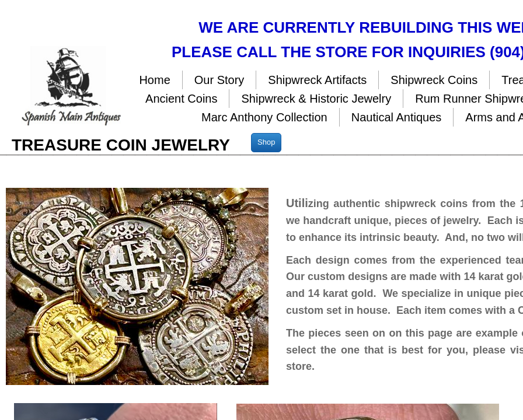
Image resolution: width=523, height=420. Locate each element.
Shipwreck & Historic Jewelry (316, 99)
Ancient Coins (181, 99)
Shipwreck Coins (434, 80)
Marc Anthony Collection (264, 117)
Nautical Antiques (397, 117)
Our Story (219, 80)
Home (154, 80)
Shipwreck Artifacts (317, 80)
